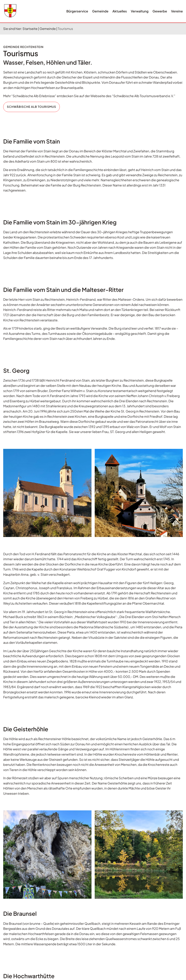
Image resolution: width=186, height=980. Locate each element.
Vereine (177, 11)
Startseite (30, 29)
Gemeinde (100, 11)
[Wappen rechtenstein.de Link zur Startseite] (10, 11)
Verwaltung (140, 11)
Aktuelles (120, 11)
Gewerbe (160, 11)
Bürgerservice (77, 11)
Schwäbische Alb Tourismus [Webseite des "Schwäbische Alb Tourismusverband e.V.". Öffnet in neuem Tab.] (32, 107)
